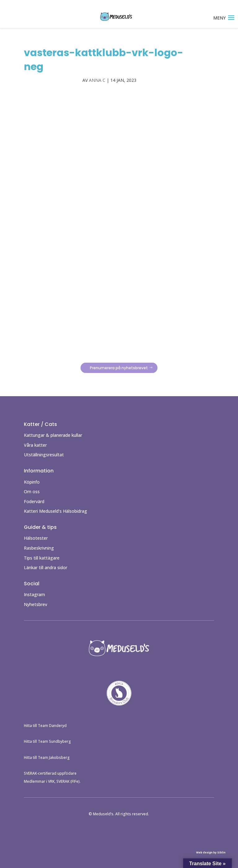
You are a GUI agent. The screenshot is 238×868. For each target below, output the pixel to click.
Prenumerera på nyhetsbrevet (119, 368)
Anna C (97, 80)
